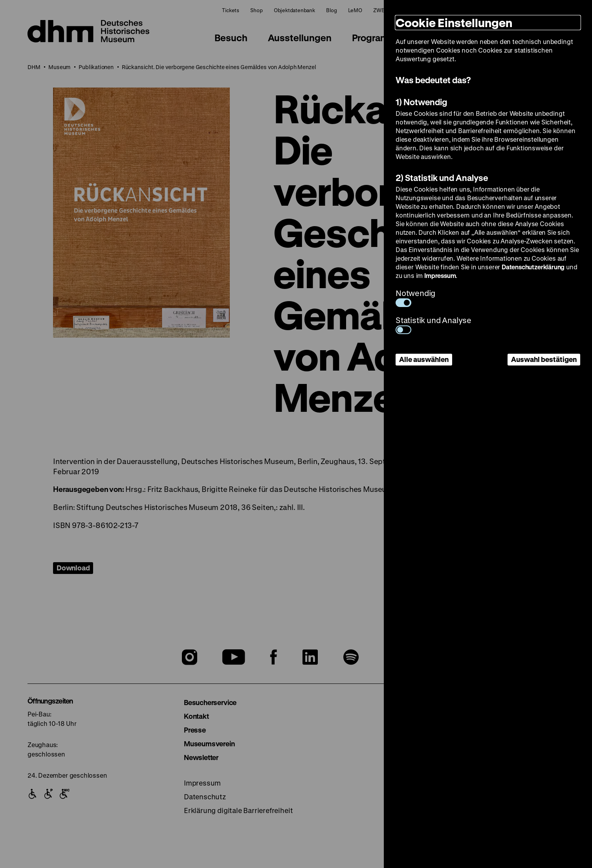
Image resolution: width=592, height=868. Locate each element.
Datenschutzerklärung (533, 267)
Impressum (440, 275)
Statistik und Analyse (433, 324)
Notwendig (415, 297)
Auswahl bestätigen (544, 359)
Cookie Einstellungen (454, 23)
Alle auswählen (424, 359)
